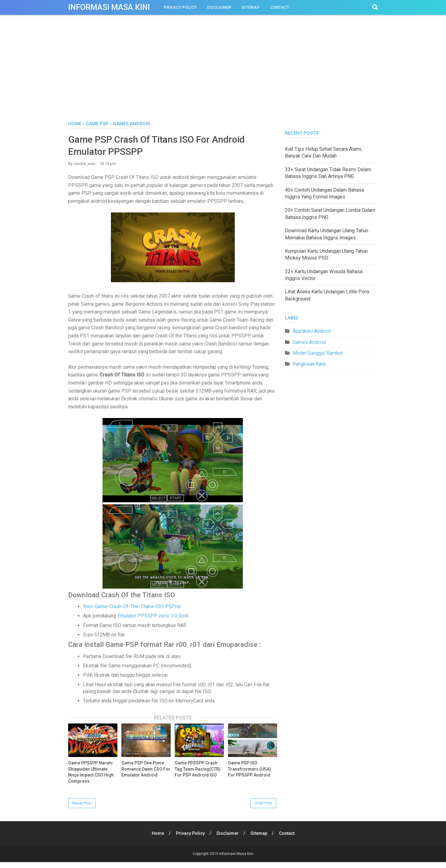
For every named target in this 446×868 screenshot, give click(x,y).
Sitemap (251, 7)
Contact (280, 7)
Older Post (263, 803)
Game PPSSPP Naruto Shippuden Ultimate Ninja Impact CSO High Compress (91, 772)
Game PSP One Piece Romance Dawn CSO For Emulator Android (146, 769)
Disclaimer (219, 7)
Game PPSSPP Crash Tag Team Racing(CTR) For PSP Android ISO (198, 769)
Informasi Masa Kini (109, 7)
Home (158, 833)
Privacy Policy (180, 7)
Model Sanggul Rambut (318, 353)
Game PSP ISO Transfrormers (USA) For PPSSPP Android (249, 769)
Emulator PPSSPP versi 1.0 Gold (153, 616)
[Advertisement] (223, 74)
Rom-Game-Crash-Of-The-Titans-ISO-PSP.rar (132, 606)
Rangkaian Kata (309, 364)
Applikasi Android (312, 331)
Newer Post (82, 803)
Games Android (309, 342)
